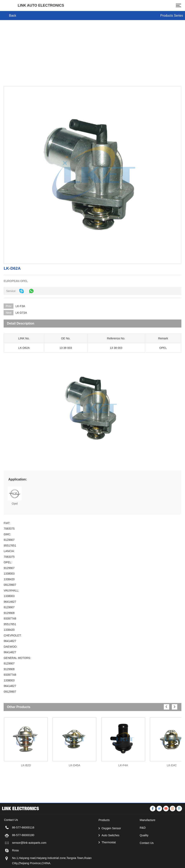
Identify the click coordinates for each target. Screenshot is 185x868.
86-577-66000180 (23, 856)
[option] (26, 740)
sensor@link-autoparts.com (29, 864)
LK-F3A (20, 306)
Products (104, 841)
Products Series (172, 16)
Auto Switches (111, 857)
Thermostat (109, 864)
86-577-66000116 (23, 849)
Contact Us (147, 864)
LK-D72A (21, 313)
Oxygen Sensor (111, 850)
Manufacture (148, 841)
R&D (143, 849)
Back (13, 16)
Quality (144, 857)
